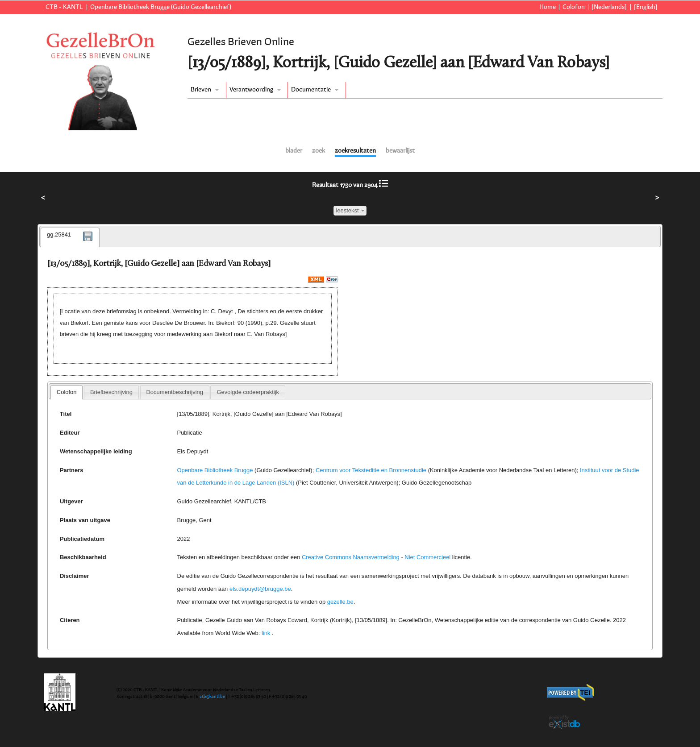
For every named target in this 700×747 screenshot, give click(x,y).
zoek (319, 151)
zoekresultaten (355, 151)
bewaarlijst (400, 151)
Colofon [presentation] (67, 392)
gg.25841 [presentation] (59, 234)
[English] (646, 7)
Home (548, 7)
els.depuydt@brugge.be (260, 589)
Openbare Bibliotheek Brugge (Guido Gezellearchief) (161, 7)
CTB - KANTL (64, 7)
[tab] (70, 237)
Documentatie (311, 90)
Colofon (574, 7)
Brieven (201, 90)
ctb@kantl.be (212, 697)
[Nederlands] (609, 7)
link (266, 633)
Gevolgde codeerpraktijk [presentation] (248, 392)
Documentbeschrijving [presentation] (174, 392)
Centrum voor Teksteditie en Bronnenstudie (371, 470)
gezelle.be (340, 602)
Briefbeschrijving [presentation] (111, 392)
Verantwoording (251, 90)
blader (294, 151)
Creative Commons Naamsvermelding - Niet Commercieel (376, 557)
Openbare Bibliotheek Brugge (215, 470)
